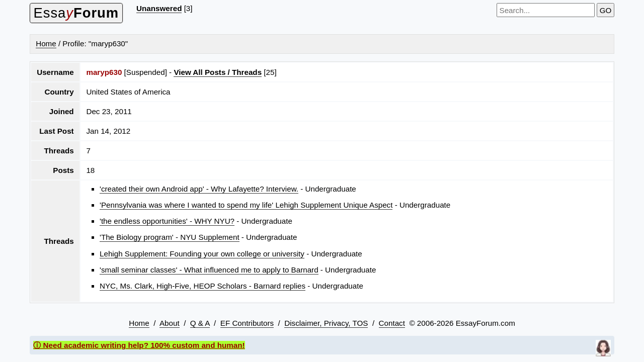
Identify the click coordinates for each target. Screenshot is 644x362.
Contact (392, 323)
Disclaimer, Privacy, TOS (326, 323)
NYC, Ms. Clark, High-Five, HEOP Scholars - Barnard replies (203, 286)
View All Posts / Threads (218, 72)
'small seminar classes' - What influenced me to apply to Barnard (209, 270)
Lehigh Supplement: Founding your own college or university (202, 254)
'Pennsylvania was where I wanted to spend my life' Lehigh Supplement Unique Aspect (246, 205)
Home (46, 43)
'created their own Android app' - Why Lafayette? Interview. (199, 189)
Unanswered (159, 8)
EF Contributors (247, 323)
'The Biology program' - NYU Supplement (170, 237)
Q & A (200, 323)
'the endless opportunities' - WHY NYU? (167, 221)
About (170, 323)
